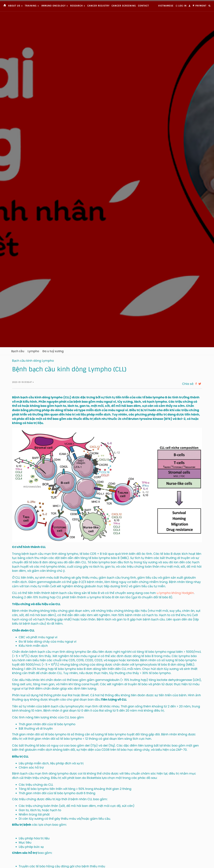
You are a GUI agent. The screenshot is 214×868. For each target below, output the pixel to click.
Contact (143, 6)
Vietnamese (166, 6)
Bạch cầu (18, 351)
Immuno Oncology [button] (55, 6)
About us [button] (15, 6)
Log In (181, 6)
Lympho (33, 351)
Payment (200, 6)
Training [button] (32, 6)
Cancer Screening (124, 6)
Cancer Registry (99, 6)
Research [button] (78, 6)
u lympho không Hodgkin (175, 593)
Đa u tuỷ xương (53, 351)
